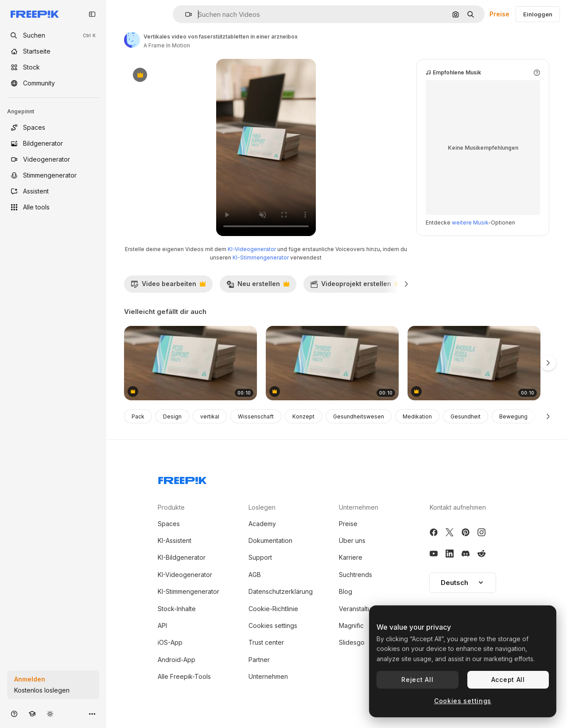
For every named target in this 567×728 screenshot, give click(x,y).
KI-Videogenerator (252, 249)
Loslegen (262, 507)
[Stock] (53, 67)
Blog (346, 591)
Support (260, 557)
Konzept (303, 416)
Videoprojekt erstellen (355, 286)
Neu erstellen (258, 286)
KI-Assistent (175, 540)
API (162, 625)
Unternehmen (268, 676)
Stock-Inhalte (177, 609)
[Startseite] (53, 51)
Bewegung (513, 416)
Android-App (177, 660)
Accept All (508, 680)
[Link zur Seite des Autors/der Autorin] (132, 40)
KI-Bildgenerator (182, 557)
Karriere (351, 557)
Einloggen (538, 14)
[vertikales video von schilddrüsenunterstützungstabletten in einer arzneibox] (332, 363)
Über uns (352, 540)
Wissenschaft (256, 416)
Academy (262, 524)
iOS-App (170, 642)
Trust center (266, 642)
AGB (255, 575)
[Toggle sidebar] (92, 14)
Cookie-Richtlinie (273, 609)
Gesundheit (466, 416)
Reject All (417, 680)
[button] (185, 14)
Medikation (417, 416)
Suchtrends (355, 575)
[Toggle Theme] (50, 714)
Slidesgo (352, 642)
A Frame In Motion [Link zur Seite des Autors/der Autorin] (167, 45)
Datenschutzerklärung (281, 591)
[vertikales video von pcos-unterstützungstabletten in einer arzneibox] (190, 363)
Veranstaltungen (363, 609)
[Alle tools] (53, 207)
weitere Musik (470, 223)
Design (172, 416)
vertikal (210, 416)
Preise (499, 14)
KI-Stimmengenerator (261, 258)
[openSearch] (53, 35)
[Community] (53, 83)
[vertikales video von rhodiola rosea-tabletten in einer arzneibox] (474, 363)
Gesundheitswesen (359, 416)
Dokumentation (270, 540)
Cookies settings (273, 625)
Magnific (351, 625)
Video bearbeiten (168, 286)
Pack (138, 416)
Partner (259, 660)
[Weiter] (406, 284)
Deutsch (463, 583)
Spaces (169, 524)
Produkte (171, 507)
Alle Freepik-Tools (184, 676)
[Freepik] (35, 14)
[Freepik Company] (183, 479)
